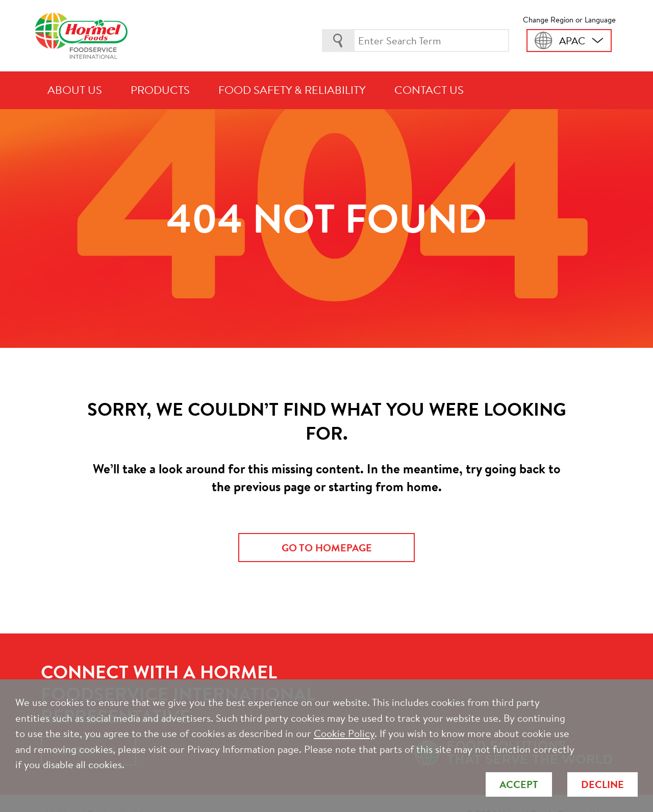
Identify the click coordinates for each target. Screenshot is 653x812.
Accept (519, 784)
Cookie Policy (344, 733)
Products (160, 90)
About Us (75, 90)
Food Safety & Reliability (292, 90)
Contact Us (429, 90)
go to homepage (327, 548)
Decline (602, 784)
